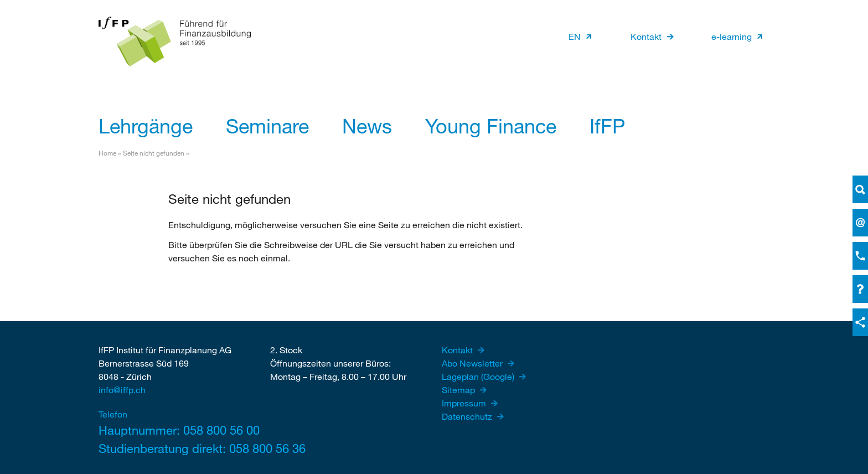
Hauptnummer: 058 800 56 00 (173, 430)
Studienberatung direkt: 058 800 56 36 (173, 448)
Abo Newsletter (473, 363)
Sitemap (459, 390)
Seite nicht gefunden (154, 153)
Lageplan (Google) (479, 376)
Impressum (465, 403)
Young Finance (491, 126)
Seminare (267, 126)
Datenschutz (468, 416)
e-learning (732, 36)
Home (107, 153)
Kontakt (646, 36)
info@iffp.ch (122, 390)
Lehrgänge (146, 126)
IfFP (607, 126)
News (367, 126)
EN (575, 36)
